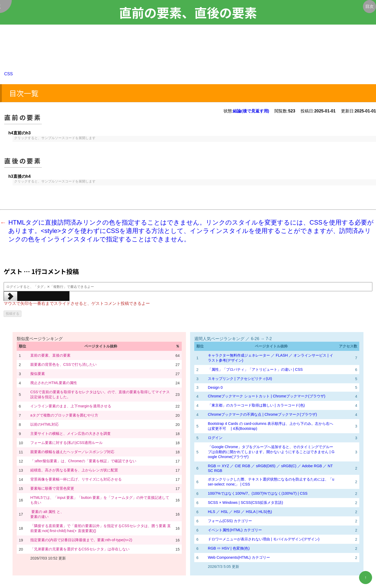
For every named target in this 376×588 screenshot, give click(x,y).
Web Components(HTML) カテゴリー (239, 557)
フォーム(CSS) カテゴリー (230, 521)
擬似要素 (38, 374)
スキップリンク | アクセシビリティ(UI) (240, 379)
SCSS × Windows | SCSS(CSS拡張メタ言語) (245, 503)
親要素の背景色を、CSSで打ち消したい (63, 364)
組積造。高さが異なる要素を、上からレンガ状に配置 (74, 470)
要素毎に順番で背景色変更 (52, 488)
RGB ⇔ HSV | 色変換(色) (229, 548)
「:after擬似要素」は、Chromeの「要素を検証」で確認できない (83, 461)
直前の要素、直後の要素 (50, 355)
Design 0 (215, 387)
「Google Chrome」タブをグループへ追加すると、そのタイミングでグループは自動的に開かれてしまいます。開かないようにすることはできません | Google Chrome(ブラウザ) (271, 452)
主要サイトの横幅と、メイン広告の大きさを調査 (70, 433)
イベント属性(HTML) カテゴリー (235, 530)
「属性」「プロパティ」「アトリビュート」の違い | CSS (255, 369)
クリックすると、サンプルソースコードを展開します (55, 138)
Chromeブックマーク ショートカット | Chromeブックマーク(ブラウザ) (267, 396)
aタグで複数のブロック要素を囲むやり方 (64, 415)
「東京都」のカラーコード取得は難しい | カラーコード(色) (256, 405)
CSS (8, 74)
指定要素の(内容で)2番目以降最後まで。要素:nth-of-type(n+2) (81, 540)
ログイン (215, 438)
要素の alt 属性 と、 (47, 512)
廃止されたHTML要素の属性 (54, 383)
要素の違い (39, 517)
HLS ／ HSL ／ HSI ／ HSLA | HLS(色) (240, 512)
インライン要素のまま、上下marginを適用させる (71, 406)
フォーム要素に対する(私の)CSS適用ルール (66, 443)
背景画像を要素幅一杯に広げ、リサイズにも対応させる (76, 479)
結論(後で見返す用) (251, 111)
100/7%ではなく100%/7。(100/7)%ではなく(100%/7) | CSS (258, 493)
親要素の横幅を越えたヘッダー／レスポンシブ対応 (72, 452)
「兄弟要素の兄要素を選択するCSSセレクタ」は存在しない (80, 549)
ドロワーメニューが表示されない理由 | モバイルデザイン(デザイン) (264, 539)
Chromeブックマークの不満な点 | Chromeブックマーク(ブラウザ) (262, 414)
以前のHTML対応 (45, 424)
